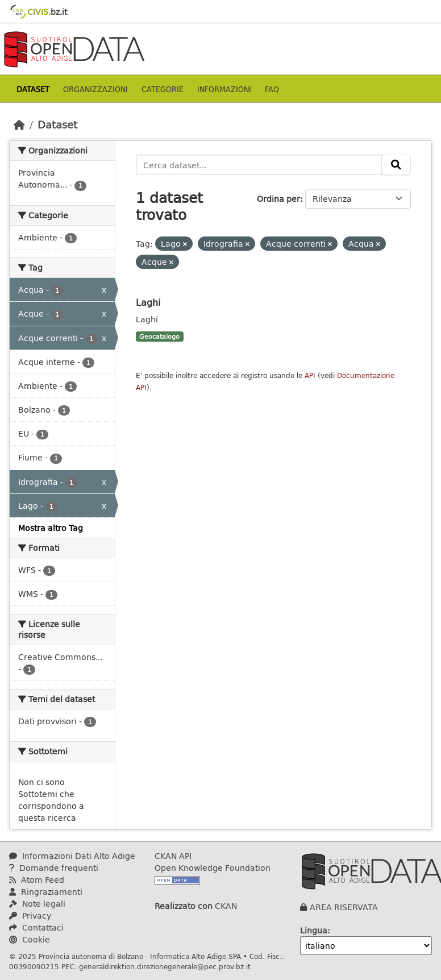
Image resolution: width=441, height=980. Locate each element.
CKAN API (173, 856)
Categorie (163, 89)
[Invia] (396, 165)
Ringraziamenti (46, 892)
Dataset (33, 89)
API (310, 375)
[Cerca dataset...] (259, 165)
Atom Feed (37, 880)
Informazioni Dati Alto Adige (72, 856)
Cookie (30, 939)
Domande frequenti (54, 868)
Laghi (148, 302)
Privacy (30, 915)
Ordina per (278, 199)
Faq (272, 89)
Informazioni (224, 89)
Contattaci (36, 927)
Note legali (37, 904)
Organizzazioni (95, 89)
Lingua (314, 930)
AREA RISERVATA (344, 907)
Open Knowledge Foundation (213, 868)
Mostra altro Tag (51, 528)
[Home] (19, 124)
